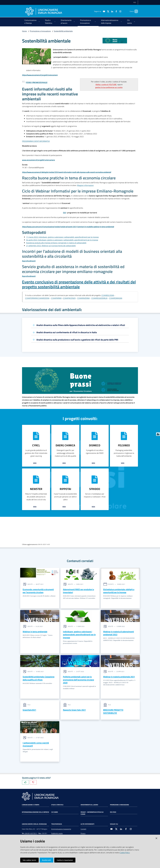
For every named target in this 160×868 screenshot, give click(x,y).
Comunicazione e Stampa (31, 806)
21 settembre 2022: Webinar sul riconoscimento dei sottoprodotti (51, 246)
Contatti (83, 830)
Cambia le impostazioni (65, 860)
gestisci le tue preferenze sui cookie (109, 87)
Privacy (83, 834)
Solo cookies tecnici (29, 860)
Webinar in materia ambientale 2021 (119, 677)
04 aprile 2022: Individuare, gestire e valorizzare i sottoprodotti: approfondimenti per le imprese (62, 240)
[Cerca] (136, 11)
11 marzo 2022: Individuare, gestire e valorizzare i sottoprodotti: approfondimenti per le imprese (62, 237)
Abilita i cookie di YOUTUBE (106, 84)
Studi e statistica (57, 806)
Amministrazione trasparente (61, 830)
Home (24, 31)
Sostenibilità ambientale (63, 31)
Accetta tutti (46, 860)
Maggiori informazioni (85, 185)
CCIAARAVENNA (83, 298)
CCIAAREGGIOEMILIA (99, 298)
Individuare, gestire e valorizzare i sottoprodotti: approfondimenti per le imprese (79, 635)
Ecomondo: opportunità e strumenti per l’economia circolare (38, 591)
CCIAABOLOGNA (108, 295)
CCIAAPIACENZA (69, 298)
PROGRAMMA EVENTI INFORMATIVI (36, 141)
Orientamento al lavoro (89, 806)
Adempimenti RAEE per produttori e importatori (78, 591)
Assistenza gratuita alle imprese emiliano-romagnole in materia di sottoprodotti (56, 243)
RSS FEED (113, 813)
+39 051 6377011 (31, 834)
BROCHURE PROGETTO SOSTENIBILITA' (113, 712)
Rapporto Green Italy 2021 (74, 711)
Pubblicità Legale (57, 834)
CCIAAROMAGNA (116, 298)
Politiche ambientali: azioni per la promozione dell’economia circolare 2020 (78, 680)
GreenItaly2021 (29, 711)
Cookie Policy (125, 853)
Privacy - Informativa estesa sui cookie (92, 814)
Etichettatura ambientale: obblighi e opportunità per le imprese (119, 591)
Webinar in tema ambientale (35, 632)
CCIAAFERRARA (31, 298)
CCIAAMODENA (43, 298)
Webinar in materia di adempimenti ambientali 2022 (119, 633)
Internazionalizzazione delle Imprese (35, 813)
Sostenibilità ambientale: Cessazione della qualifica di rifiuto (39, 679)
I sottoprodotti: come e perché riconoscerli (36, 745)
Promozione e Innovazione (40, 31)
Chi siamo (55, 813)
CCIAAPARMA (56, 298)
